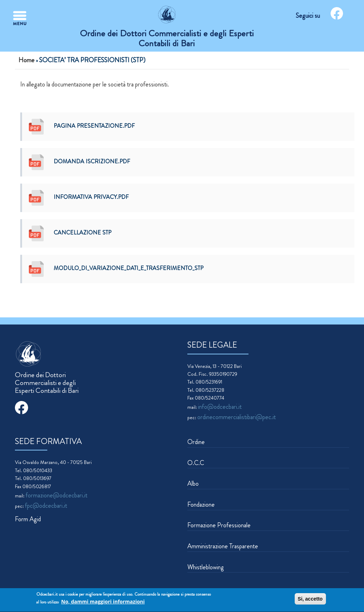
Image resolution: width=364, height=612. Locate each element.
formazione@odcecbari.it (57, 495)
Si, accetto (310, 600)
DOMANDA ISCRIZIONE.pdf (92, 161)
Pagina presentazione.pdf (94, 126)
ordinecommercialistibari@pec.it (237, 417)
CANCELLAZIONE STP (82, 233)
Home (26, 60)
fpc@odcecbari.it (46, 506)
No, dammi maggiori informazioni (103, 602)
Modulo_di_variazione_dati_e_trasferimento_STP (129, 268)
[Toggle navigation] (20, 18)
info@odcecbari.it (220, 407)
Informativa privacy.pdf (91, 197)
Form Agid (28, 519)
